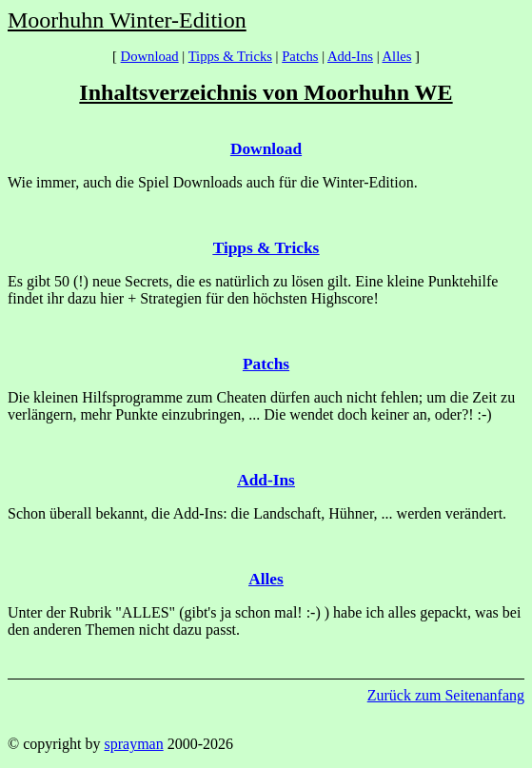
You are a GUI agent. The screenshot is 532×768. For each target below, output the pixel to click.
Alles (396, 56)
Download (150, 56)
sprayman (133, 744)
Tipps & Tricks (230, 56)
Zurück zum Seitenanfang (446, 695)
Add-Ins (350, 56)
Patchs (300, 56)
